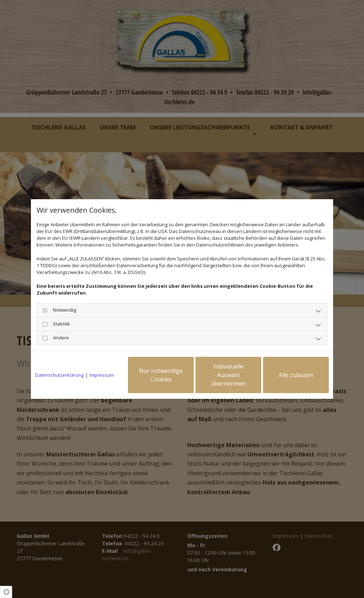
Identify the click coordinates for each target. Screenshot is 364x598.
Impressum (102, 375)
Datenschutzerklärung (59, 375)
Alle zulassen (296, 375)
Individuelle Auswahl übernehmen (229, 375)
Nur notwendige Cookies (161, 375)
